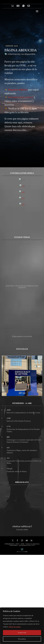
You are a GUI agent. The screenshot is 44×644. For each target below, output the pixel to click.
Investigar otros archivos (21, 99)
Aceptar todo (22, 633)
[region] (22, 626)
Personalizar (22, 639)
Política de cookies (15, 627)
